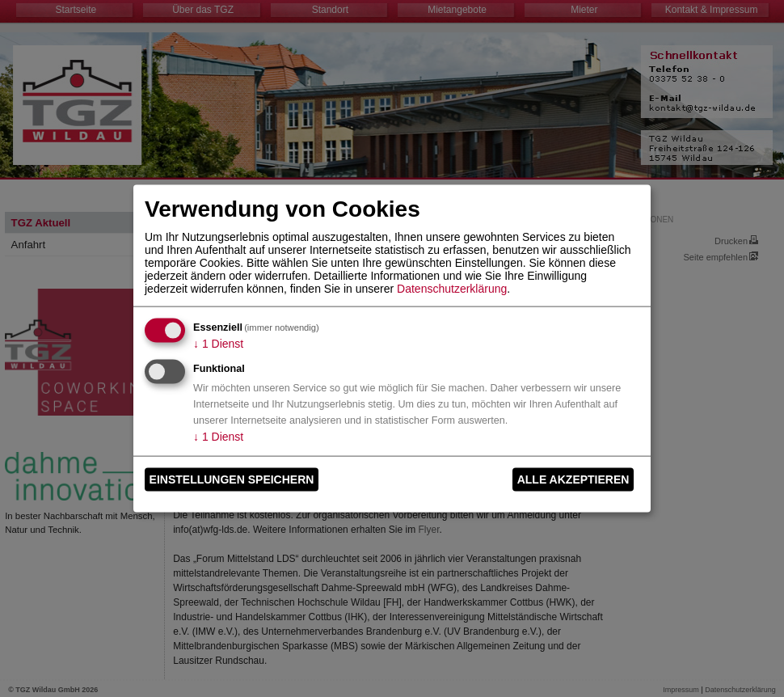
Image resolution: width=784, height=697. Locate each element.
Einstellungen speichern (232, 479)
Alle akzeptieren (573, 479)
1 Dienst (218, 343)
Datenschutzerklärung (452, 288)
